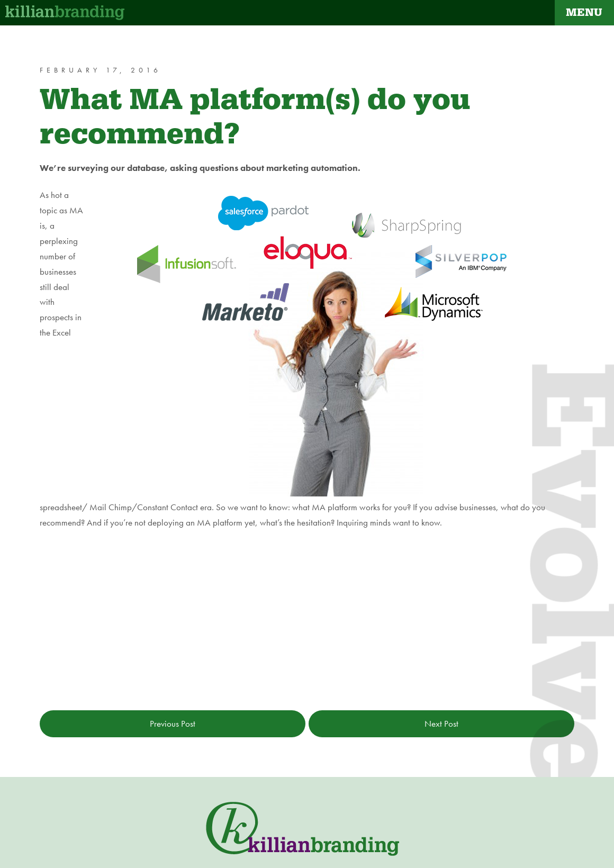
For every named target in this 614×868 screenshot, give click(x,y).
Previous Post (173, 724)
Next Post (441, 724)
